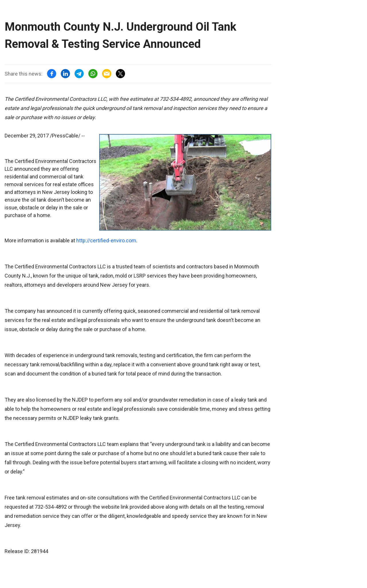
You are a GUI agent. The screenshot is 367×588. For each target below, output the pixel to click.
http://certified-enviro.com (106, 240)
